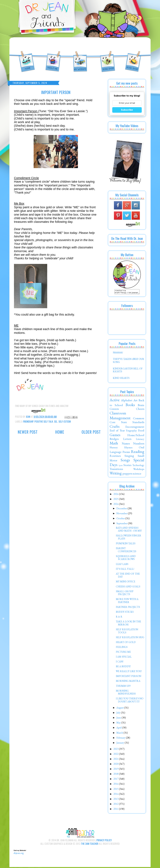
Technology (138, 466)
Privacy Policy (104, 841)
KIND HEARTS (121, 379)
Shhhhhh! (118, 353)
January (121, 743)
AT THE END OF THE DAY (128, 576)
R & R (119, 617)
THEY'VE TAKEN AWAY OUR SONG (129, 361)
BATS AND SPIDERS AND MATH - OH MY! (129, 530)
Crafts (115, 427)
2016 (116, 785)
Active (115, 401)
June (119, 718)
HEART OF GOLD (126, 643)
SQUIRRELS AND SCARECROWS (126, 558)
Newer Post (28, 432)
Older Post (91, 432)
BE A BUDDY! (123, 667)
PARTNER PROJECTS (128, 608)
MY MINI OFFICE (126, 582)
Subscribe (127, 110)
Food (141, 431)
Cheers (140, 410)
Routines (115, 456)
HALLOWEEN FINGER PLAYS (129, 538)
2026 (116, 495)
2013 (116, 800)
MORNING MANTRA (128, 682)
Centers (114, 410)
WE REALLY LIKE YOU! (129, 672)
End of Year (117, 431)
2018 (116, 775)
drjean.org (19, 854)
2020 (116, 765)
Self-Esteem (65, 421)
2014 (116, 795)
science (137, 474)
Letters (127, 440)
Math (114, 444)
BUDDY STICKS (125, 613)
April (119, 728)
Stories (127, 466)
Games (115, 436)
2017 (116, 780)
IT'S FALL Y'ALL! (125, 570)
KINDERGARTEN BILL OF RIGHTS (128, 371)
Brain (141, 406)
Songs (125, 461)
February (121, 738)
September (122, 524)
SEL (56, 421)
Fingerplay (131, 431)
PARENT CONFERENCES (126, 551)
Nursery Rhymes (121, 448)
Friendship (28, 421)
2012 (116, 805)
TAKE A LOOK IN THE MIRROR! (128, 624)
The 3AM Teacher (90, 844)
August (120, 708)
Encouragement (135, 427)
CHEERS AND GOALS (128, 587)
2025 (116, 500)
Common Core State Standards (127, 421)
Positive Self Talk (44, 421)
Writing (116, 474)
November (122, 514)
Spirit (121, 466)
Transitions (116, 470)
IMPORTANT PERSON (129, 677)
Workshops (139, 470)
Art (135, 401)
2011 (116, 810)
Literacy (140, 440)
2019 (116, 770)
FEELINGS (122, 648)
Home (60, 432)
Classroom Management (120, 416)
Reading (138, 452)
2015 (116, 790)
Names (126, 444)
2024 (116, 505)
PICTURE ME (123, 653)
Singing (129, 456)
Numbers (139, 444)
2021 (116, 760)
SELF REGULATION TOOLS (127, 632)
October (121, 519)
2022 (116, 755)
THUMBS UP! (123, 687)
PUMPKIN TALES (126, 544)
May (119, 723)
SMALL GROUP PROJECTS (125, 594)
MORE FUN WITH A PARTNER (127, 601)
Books (130, 406)
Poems (126, 453)
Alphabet (127, 401)
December (122, 509)
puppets (127, 474)
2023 (116, 750)
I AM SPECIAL (124, 657)
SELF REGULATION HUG (130, 638)
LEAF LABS (122, 565)
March (120, 733)
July (119, 713)
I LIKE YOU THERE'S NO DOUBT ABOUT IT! (130, 701)
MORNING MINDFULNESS (126, 693)
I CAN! (120, 662)
